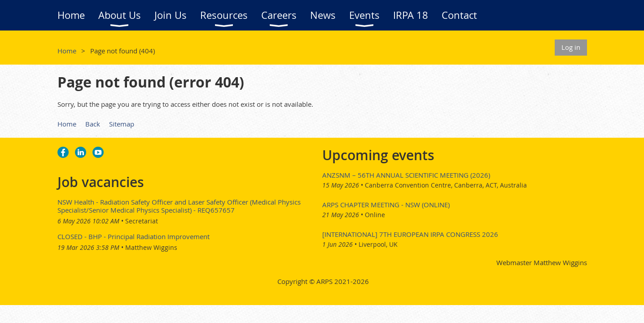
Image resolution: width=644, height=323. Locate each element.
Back (93, 124)
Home (67, 51)
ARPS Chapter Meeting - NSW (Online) (386, 205)
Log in (571, 47)
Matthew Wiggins (151, 247)
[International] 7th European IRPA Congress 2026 (410, 234)
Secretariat (142, 221)
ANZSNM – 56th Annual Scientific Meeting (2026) (406, 175)
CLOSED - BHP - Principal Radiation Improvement (134, 236)
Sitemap (122, 124)
